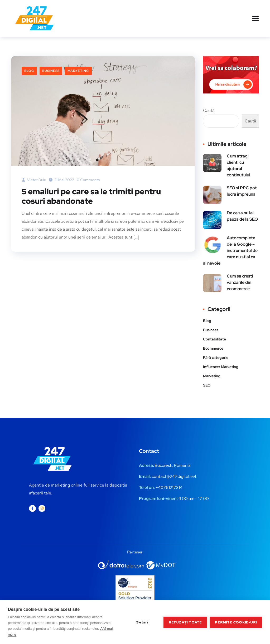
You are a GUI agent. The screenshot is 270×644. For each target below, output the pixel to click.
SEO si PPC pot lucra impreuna (242, 191)
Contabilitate (214, 339)
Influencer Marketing (221, 367)
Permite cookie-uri (236, 622)
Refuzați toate (185, 622)
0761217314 (172, 487)
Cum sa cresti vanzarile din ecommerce (240, 282)
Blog (29, 71)
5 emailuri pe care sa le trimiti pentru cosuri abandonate (91, 196)
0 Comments (88, 180)
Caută (209, 110)
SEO (207, 385)
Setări (142, 622)
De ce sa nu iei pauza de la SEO (242, 216)
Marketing (78, 71)
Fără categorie (216, 358)
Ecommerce (213, 348)
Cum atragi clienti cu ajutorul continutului (238, 165)
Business (51, 71)
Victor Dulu (34, 180)
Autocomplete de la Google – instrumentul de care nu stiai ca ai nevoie (230, 251)
